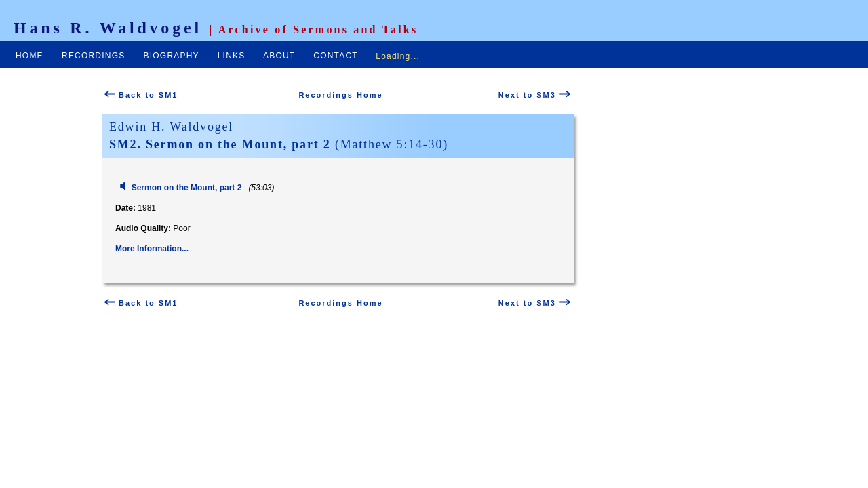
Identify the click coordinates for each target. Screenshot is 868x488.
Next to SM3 (535, 95)
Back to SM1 (141, 95)
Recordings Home (340, 95)
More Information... (152, 249)
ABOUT (279, 56)
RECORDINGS (93, 56)
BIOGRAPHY (172, 56)
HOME (29, 56)
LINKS (232, 56)
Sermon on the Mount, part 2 (187, 188)
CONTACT (335, 56)
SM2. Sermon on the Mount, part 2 (220, 144)
